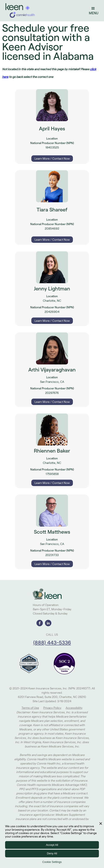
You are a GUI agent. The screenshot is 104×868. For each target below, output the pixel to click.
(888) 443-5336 (52, 643)
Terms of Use (30, 708)
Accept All (52, 845)
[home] (19, 11)
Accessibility (74, 708)
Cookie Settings (52, 862)
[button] (93, 11)
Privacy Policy (52, 708)
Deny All (52, 853)
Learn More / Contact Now (52, 159)
